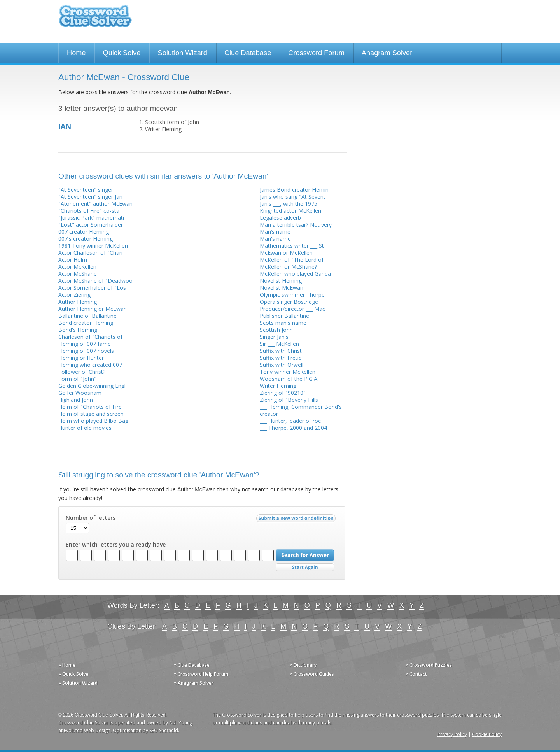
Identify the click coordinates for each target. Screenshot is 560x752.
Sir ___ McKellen (279, 344)
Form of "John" (77, 379)
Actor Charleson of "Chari (90, 253)
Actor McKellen (77, 267)
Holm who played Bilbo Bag (93, 421)
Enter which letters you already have (116, 545)
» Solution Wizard (78, 683)
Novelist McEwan (282, 288)
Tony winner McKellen (288, 372)
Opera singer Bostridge (289, 302)
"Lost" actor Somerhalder (91, 225)
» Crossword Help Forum (201, 674)
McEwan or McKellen (286, 253)
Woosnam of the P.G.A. (289, 379)
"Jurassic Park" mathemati (91, 218)
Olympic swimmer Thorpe (292, 295)
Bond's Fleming (78, 330)
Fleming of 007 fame (85, 344)
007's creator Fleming (86, 239)
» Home (67, 665)
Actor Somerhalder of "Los (92, 288)
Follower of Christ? (82, 372)
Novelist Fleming (281, 281)
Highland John (76, 400)
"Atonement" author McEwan (95, 204)
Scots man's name (283, 323)
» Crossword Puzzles (429, 665)
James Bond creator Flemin (294, 190)
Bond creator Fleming (86, 323)
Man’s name (275, 232)
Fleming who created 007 (90, 365)
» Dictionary (303, 665)
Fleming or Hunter (81, 358)
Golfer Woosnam (80, 393)
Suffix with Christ (281, 351)
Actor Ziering (74, 295)
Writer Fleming (278, 386)
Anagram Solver (387, 53)
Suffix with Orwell (282, 365)
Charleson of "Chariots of (90, 337)
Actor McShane (78, 274)
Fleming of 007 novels (86, 351)
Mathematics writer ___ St (292, 246)
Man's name (275, 239)
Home (76, 53)
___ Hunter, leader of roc (290, 421)
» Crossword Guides (312, 674)
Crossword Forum (316, 53)
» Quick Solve (73, 674)
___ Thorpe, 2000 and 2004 (293, 428)
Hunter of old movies (85, 428)
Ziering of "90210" (283, 393)
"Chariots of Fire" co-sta (89, 211)
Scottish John (276, 330)
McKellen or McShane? (288, 267)
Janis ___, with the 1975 (289, 204)
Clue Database (248, 53)
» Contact (416, 674)
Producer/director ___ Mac (292, 309)
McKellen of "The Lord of (292, 260)
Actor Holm (73, 260)
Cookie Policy (487, 734)
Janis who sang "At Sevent (293, 197)
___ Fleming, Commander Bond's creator (301, 410)
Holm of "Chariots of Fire (90, 407)
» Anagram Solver (194, 683)
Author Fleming (78, 302)
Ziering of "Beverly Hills (289, 400)
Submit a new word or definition (297, 520)
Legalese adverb (280, 218)
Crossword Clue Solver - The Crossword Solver (95, 20)
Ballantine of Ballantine (87, 316)
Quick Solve (122, 53)
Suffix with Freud (281, 358)
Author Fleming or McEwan (93, 309)
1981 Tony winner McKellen (93, 246)
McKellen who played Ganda (295, 274)
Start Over (305, 567)
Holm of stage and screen (91, 414)
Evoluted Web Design (87, 730)
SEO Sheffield (164, 730)
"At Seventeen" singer (86, 190)
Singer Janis (274, 337)
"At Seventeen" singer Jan (90, 197)
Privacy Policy (452, 734)
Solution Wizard (183, 53)
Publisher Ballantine (284, 316)
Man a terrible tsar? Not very (296, 225)
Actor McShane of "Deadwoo (95, 281)
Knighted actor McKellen (290, 211)
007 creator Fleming (84, 232)
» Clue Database (192, 665)
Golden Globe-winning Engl (92, 386)
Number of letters (91, 518)
